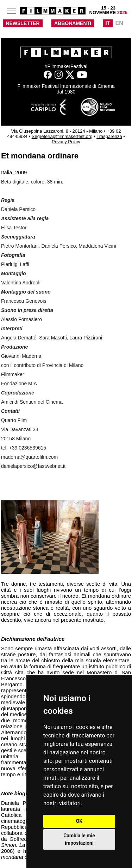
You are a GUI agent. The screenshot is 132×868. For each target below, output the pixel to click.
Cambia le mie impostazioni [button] (79, 839)
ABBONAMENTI (73, 23)
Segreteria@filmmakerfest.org (62, 136)
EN (119, 23)
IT (108, 23)
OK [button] (79, 821)
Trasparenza (109, 136)
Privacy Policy (66, 142)
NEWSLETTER (23, 23)
